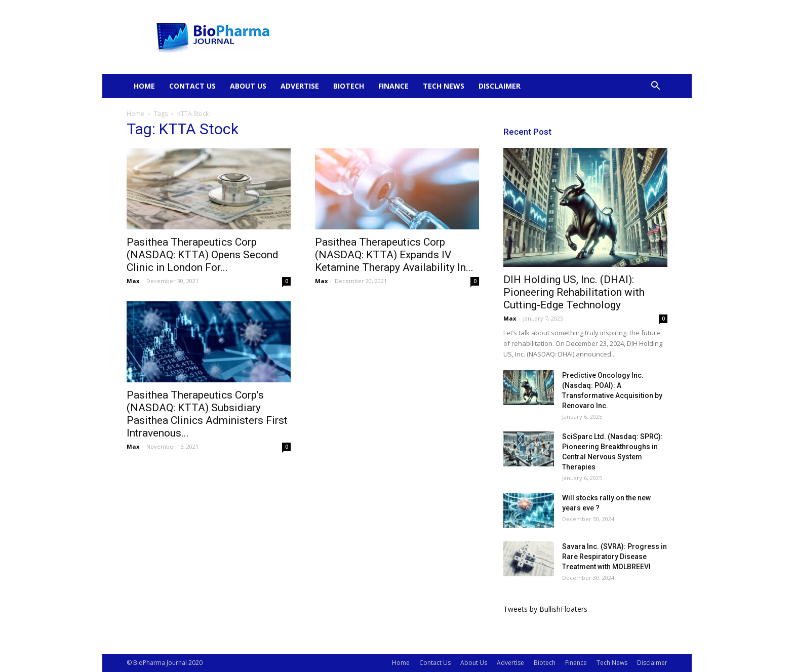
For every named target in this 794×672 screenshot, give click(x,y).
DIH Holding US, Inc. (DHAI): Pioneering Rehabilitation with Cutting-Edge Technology (574, 292)
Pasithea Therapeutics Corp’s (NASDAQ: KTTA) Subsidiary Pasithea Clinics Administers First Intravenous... (207, 414)
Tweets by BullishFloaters (545, 609)
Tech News (444, 86)
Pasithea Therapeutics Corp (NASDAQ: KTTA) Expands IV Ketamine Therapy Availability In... (394, 255)
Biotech (349, 86)
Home (144, 86)
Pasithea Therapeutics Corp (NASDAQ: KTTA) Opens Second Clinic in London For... (203, 255)
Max (133, 281)
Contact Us (192, 86)
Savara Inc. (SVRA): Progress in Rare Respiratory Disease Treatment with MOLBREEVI (614, 557)
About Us (248, 86)
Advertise (300, 86)
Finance (393, 86)
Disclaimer (500, 86)
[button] (655, 87)
